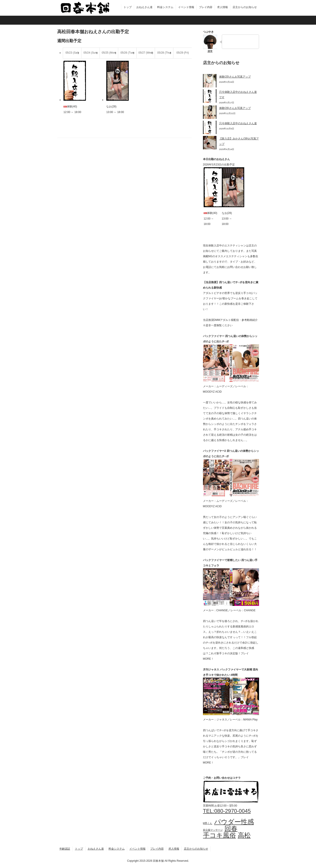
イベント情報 (186, 7)
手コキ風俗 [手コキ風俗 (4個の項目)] (219, 835)
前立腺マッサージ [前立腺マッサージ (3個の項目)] (213, 830)
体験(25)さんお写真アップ (235, 77)
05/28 (164, 53)
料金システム (165, 7)
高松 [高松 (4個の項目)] (244, 835)
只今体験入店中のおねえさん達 (238, 123)
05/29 (183, 53)
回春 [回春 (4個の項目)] (231, 829)
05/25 (109, 53)
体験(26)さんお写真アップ (235, 108)
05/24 (90, 53)
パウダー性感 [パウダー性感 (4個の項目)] (234, 822)
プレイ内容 (206, 7)
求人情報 (222, 7)
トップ (128, 7)
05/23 (72, 53)
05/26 (127, 53)
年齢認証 (65, 849)
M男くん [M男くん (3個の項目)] (208, 823)
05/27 (146, 53)
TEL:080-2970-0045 (227, 811)
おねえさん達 (144, 7)
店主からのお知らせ (245, 7)
